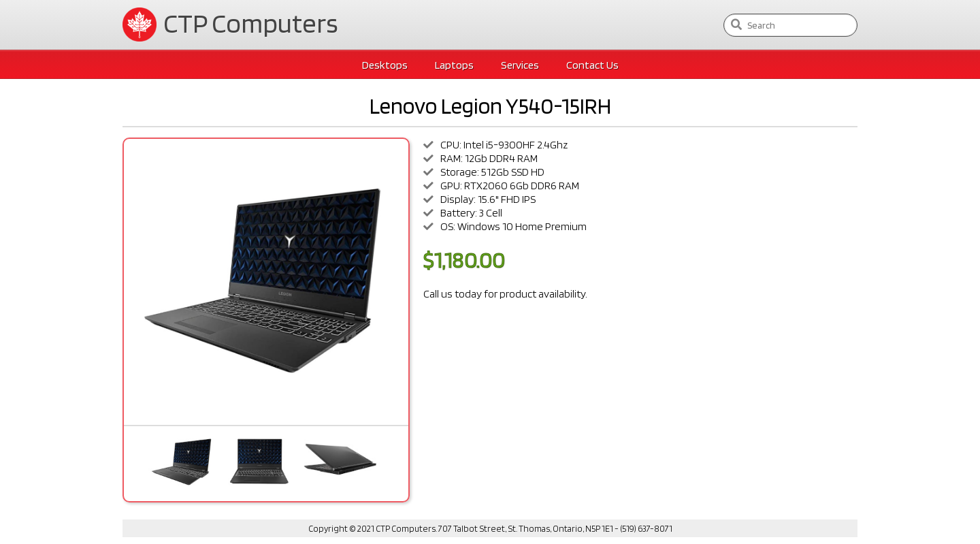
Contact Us (592, 65)
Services (520, 65)
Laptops (454, 65)
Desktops (385, 65)
